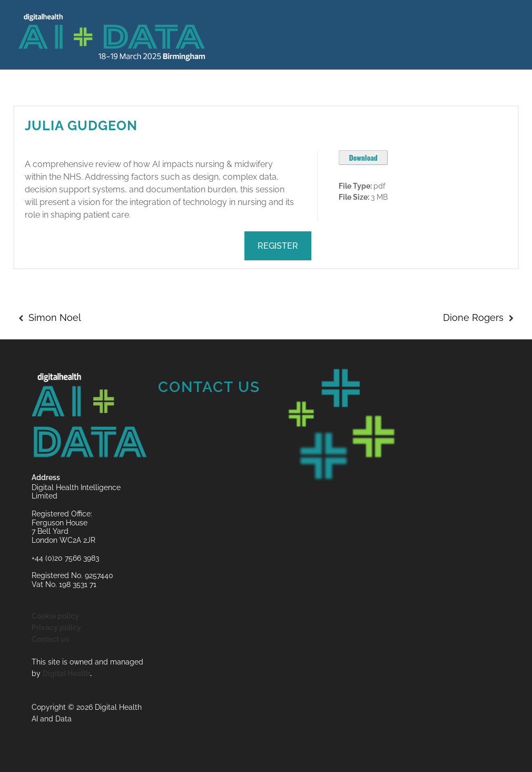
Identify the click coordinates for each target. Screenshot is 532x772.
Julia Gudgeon (81, 125)
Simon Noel (55, 317)
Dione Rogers (473, 317)
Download (363, 157)
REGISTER (278, 246)
